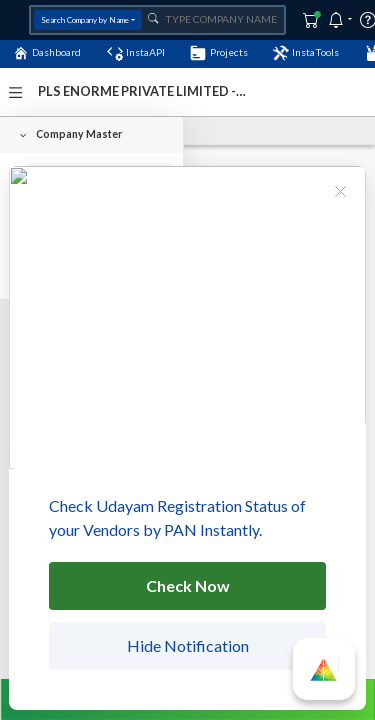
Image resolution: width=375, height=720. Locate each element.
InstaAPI (136, 53)
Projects (218, 53)
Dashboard (47, 53)
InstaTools (306, 53)
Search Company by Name (85, 20)
